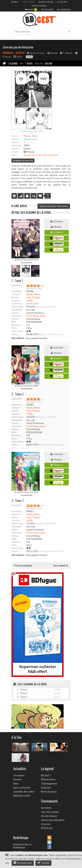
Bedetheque (29, 2)
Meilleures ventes (22, 796)
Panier (31, 10)
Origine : (15, 149)
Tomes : (15, 142)
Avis (21, 63)
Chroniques (19, 775)
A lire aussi (19, 206)
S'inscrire (47, 10)
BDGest (15, 2)
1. (18, 690)
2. (18, 693)
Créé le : (15, 334)
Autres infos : (18, 331)
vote (48, 196)
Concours (46, 824)
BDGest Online (46, 2)
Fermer (43, 863)
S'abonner (46, 788)
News (16, 784)
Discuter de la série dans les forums (41, 155)
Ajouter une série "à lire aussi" (54, 206)
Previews (18, 779)
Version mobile (39, 6)
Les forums (46, 808)
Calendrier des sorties (24, 792)
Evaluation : (17, 285)
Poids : (15, 328)
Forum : (15, 155)
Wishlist (57, 227)
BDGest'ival (47, 828)
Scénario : (16, 294)
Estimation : (17, 310)
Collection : (17, 316)
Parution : (16, 139)
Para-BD (39, 63)
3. (18, 697)
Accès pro (62, 2)
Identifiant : (17, 146)
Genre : (15, 136)
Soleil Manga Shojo (36, 316)
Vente (29, 63)
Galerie (49, 63)
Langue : (15, 152)
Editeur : (15, 313)
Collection (57, 221)
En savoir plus (23, 863)
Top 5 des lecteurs (50, 812)
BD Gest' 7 (46, 775)
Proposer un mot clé (23, 160)
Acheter (57, 232)
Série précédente (23, 565)
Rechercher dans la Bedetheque (22, 846)
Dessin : (15, 297)
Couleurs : (16, 301)
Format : (15, 319)
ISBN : (14, 322)
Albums (13, 63)
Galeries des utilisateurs (53, 820)
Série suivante (61, 565)
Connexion (64, 10)
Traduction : (17, 304)
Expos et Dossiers (22, 788)
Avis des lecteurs (49, 816)
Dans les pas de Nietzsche (18, 47)
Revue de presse (49, 792)
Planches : (16, 325)
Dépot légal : (18, 307)
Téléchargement (49, 784)
